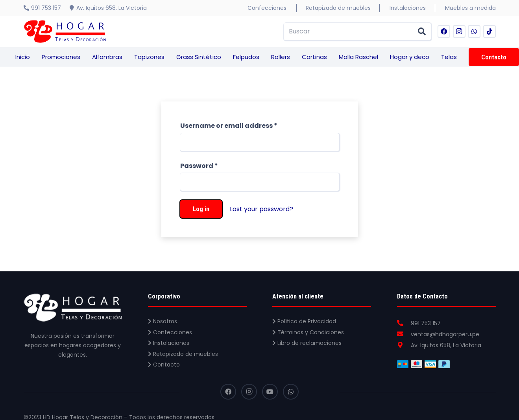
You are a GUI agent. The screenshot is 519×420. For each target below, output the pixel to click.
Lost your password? (261, 209)
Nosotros (163, 321)
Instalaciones (169, 343)
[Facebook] (444, 31)
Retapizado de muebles (183, 354)
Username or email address (229, 126)
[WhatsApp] (474, 31)
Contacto (164, 365)
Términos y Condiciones (308, 332)
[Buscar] (357, 32)
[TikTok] (489, 31)
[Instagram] (459, 31)
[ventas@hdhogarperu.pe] (404, 334)
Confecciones (170, 332)
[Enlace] (65, 31)
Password (199, 166)
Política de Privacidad (304, 321)
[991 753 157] (404, 323)
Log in (201, 209)
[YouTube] (270, 392)
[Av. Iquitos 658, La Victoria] (404, 345)
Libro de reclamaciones (307, 343)
